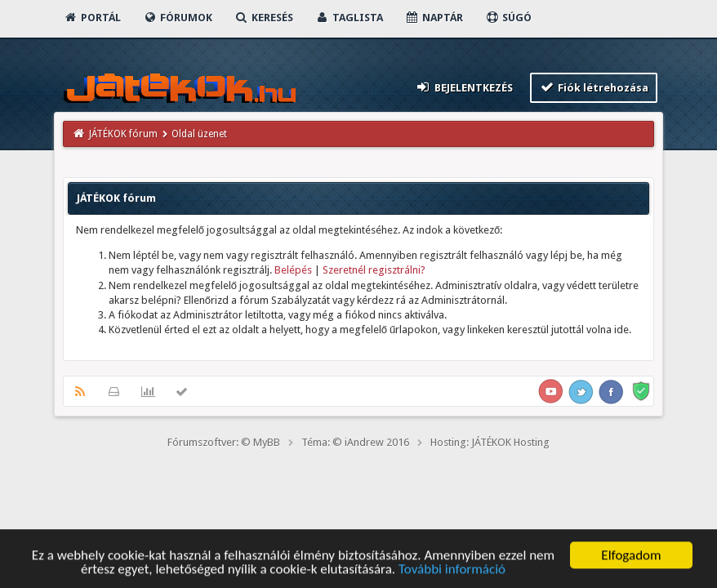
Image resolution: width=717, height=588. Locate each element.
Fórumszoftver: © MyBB (224, 442)
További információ (452, 572)
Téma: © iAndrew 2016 (355, 442)
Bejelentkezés (464, 87)
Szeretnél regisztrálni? (374, 270)
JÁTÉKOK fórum (123, 134)
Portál (92, 18)
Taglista (349, 18)
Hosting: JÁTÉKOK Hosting (490, 442)
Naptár (434, 18)
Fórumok (178, 18)
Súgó (508, 18)
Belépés (293, 270)
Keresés (264, 18)
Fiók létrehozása (594, 87)
